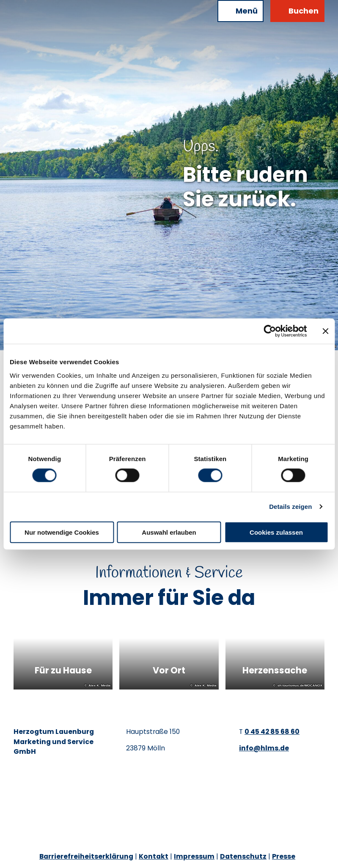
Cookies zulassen (276, 532)
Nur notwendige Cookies (62, 532)
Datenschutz (243, 856)
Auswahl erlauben (169, 532)
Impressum (194, 856)
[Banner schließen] (325, 331)
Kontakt (154, 856)
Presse (284, 856)
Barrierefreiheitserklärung (86, 856)
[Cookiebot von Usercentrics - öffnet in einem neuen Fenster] (270, 331)
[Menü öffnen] (240, 11)
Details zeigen (290, 507)
